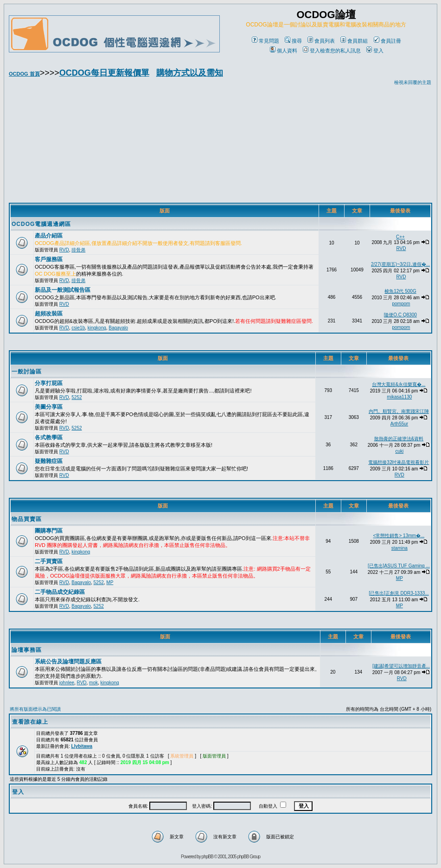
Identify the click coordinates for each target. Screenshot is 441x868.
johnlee (67, 683)
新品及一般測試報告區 (63, 290)
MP (110, 582)
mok (93, 683)
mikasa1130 (399, 397)
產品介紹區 (49, 236)
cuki (399, 451)
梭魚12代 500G (400, 291)
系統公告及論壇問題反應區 (68, 662)
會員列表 (321, 41)
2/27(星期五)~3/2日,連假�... (400, 264)
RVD (64, 250)
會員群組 (354, 41)
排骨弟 (78, 250)
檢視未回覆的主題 (413, 82)
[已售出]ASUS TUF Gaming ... (399, 566)
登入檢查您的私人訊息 (332, 51)
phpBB (208, 857)
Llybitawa (82, 746)
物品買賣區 (27, 519)
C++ (400, 237)
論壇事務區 (27, 650)
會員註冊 (387, 41)
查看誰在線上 (30, 722)
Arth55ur (399, 424)
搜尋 (293, 41)
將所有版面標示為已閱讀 (35, 709)
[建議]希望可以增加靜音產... (401, 666)
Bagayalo (118, 328)
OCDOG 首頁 (24, 74)
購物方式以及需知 (190, 73)
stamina (399, 548)
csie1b (78, 328)
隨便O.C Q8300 (400, 315)
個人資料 (284, 51)
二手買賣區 (49, 561)
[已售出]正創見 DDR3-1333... (399, 593)
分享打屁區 (49, 383)
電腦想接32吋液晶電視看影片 (399, 462)
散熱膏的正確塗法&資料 (399, 439)
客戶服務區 (49, 259)
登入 (375, 51)
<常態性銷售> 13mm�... (399, 536)
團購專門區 (49, 531)
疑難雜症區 (49, 461)
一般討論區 (27, 372)
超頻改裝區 (49, 314)
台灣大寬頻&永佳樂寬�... (399, 384)
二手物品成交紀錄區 (60, 592)
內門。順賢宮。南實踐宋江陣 (399, 411)
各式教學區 (49, 437)
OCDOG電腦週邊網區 (41, 224)
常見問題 (265, 41)
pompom (401, 304)
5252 (77, 397)
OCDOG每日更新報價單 (104, 73)
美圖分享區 (49, 407)
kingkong (97, 328)
